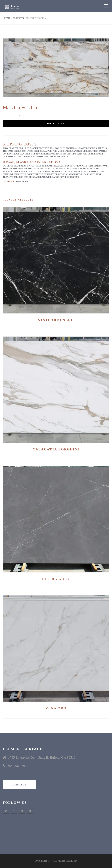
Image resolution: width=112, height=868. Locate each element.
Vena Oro (56, 708)
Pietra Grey (56, 579)
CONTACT (19, 785)
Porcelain (22, 181)
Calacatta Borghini (56, 449)
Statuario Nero (56, 320)
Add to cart (56, 123)
